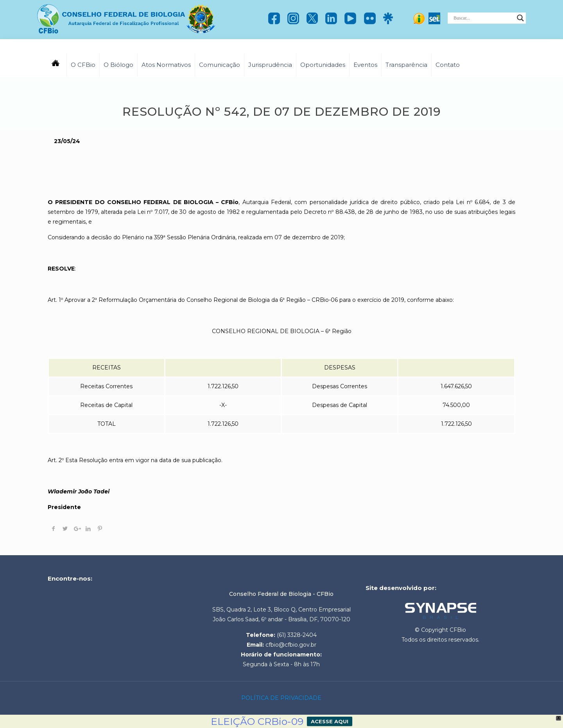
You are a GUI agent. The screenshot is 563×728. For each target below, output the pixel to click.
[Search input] (483, 18)
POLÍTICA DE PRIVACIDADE (281, 698)
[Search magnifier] (520, 18)
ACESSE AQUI (330, 721)
